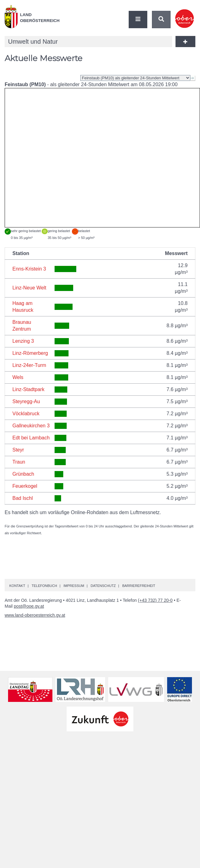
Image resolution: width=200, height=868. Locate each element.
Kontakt (17, 586)
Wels (18, 377)
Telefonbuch (44, 586)
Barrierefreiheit (139, 586)
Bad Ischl (23, 498)
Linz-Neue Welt (29, 288)
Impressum (74, 586)
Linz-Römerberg (30, 353)
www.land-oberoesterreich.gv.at (35, 615)
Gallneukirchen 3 (31, 426)
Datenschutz (103, 586)
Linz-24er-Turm (29, 365)
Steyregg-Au (26, 401)
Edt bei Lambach (31, 438)
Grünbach (23, 474)
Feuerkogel (25, 486)
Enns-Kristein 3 (29, 269)
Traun (19, 462)
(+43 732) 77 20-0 (155, 600)
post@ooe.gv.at (29, 606)
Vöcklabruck (26, 414)
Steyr (18, 450)
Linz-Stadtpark (28, 389)
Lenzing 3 (23, 341)
